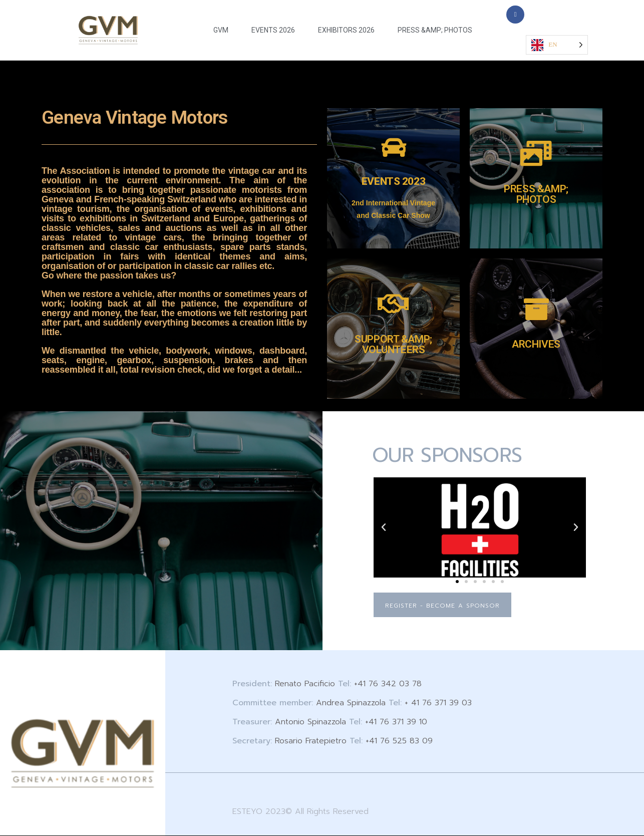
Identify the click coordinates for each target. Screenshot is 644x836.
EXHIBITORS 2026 (346, 30)
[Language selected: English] (557, 45)
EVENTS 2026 (273, 30)
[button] (384, 527)
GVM (221, 30)
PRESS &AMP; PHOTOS (435, 30)
